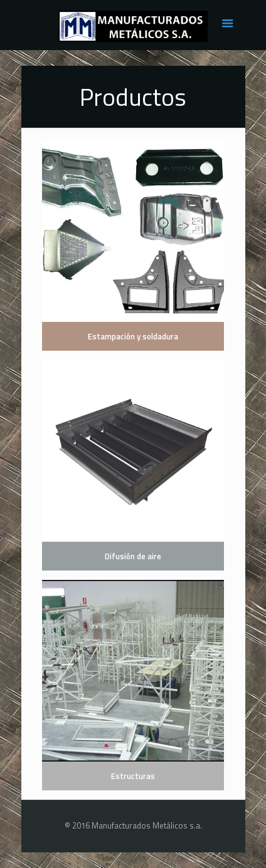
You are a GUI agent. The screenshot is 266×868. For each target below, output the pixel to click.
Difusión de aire (133, 556)
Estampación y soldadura (133, 336)
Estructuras (133, 776)
